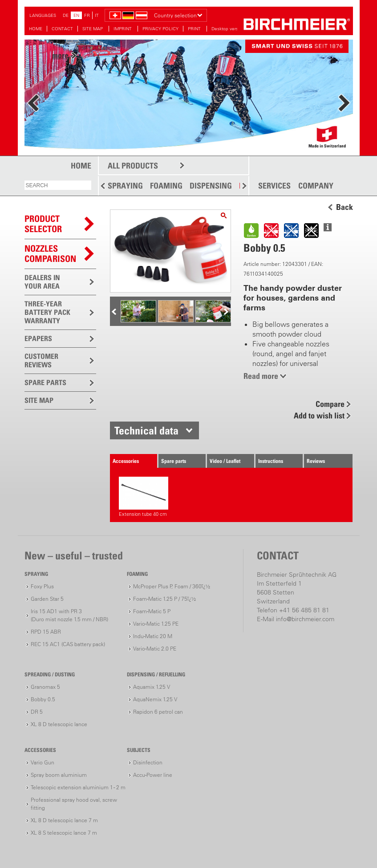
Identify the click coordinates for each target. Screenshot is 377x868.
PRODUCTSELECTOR (43, 224)
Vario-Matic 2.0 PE (155, 649)
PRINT (195, 29)
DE (66, 15)
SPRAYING (125, 186)
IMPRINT (123, 29)
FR (87, 15)
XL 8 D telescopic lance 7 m (64, 820)
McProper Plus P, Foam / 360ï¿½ (172, 586)
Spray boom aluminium (59, 775)
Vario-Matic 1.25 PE (156, 624)
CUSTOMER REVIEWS (41, 360)
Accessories (126, 461)
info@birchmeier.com (305, 619)
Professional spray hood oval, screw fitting (74, 804)
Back (345, 207)
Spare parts (174, 461)
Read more (261, 376)
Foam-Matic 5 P (152, 611)
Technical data (146, 430)
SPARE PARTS (45, 382)
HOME (36, 29)
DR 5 (37, 712)
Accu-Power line (153, 775)
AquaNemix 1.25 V (155, 699)
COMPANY (316, 186)
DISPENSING (211, 186)
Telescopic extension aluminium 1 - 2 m (78, 787)
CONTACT (62, 29)
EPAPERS (38, 338)
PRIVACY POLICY (160, 29)
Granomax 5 (45, 687)
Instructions (271, 461)
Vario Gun (43, 762)
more (60, 55)
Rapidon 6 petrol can (158, 712)
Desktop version (228, 29)
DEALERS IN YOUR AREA (42, 282)
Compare (330, 404)
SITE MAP (93, 29)
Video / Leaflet (225, 461)
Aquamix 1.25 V (152, 687)
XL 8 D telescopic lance (59, 724)
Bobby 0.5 (43, 699)
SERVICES (274, 186)
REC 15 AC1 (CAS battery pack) (68, 644)
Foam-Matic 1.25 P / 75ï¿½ (164, 599)
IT (97, 15)
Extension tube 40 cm (144, 497)
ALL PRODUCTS (133, 166)
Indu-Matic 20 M (153, 636)
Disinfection (148, 762)
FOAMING (166, 186)
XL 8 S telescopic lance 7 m (64, 833)
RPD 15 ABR (46, 632)
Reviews (316, 461)
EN (76, 15)
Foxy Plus (42, 586)
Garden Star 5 (47, 599)
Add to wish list (319, 416)
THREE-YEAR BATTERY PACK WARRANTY (47, 312)
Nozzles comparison (50, 254)
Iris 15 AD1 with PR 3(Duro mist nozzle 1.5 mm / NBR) (69, 615)
